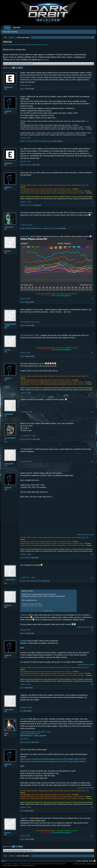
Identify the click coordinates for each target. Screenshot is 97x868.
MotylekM (28, 558)
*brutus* (22, 558)
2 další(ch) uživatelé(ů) (47, 141)
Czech (4, 861)
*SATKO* (36, 141)
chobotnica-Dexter (37, 581)
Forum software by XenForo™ (50, 864)
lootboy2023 (9, 414)
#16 (92, 684)
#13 (92, 554)
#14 (92, 577)
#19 (92, 807)
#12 (92, 461)
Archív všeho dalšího (18, 45)
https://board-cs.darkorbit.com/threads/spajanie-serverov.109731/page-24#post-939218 (53, 761)
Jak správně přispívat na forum (30, 734)
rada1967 (23, 141)
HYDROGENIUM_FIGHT (10, 325)
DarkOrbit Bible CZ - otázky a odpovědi (33, 736)
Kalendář (16, 28)
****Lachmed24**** (10, 439)
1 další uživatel (54, 228)
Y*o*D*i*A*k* (30, 141)
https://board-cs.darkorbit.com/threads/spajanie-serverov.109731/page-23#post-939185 (53, 759)
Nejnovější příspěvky (10, 32)
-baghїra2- (8, 111)
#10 (92, 412)
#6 (92, 299)
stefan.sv (30, 165)
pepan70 (22, 811)
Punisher (8, 251)
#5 (92, 225)
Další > (20, 68)
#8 (92, 353)
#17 (92, 707)
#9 (92, 393)
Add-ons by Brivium (19, 865)
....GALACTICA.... (10, 581)
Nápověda (85, 861)
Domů (91, 861)
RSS (94, 861)
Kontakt (79, 861)
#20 (92, 836)
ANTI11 (30, 439)
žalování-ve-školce (25, 581)
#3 (92, 161)
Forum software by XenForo (17, 864)
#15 (92, 630)
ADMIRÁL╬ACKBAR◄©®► (34, 228)
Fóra (7, 28)
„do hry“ (46, 60)
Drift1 (21, 711)
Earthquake (40, 45)
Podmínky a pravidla (79, 864)
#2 (92, 138)
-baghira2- (23, 89)
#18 (92, 739)
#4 (92, 202)
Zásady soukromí (91, 864)
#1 (92, 85)
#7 (92, 322)
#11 (92, 436)
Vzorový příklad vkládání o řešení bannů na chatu (36, 732)
